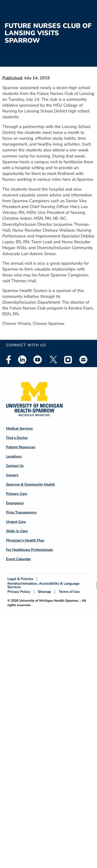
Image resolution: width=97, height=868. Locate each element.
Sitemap (44, 592)
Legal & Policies (20, 579)
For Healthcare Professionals (29, 550)
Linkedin (22, 360)
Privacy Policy (19, 592)
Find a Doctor (17, 438)
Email (84, 359)
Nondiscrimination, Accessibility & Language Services (43, 585)
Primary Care (17, 494)
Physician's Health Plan (25, 540)
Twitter (53, 360)
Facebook (9, 360)
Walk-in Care (17, 531)
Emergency (15, 503)
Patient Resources (21, 447)
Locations (14, 456)
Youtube (38, 360)
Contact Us (15, 466)
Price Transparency (21, 512)
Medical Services (19, 428)
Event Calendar (18, 559)
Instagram (68, 360)
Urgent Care (16, 522)
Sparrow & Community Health (31, 484)
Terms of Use (69, 592)
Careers (12, 475)
